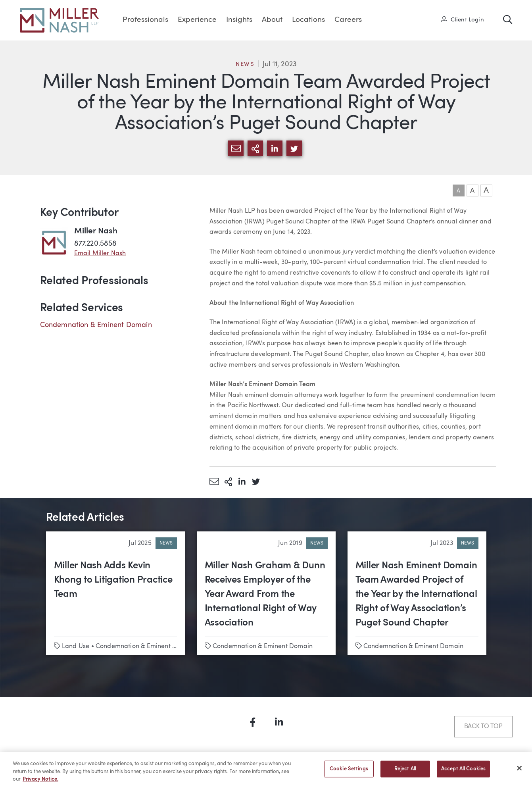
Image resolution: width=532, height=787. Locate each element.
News (245, 64)
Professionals (145, 20)
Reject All (405, 773)
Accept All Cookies (463, 773)
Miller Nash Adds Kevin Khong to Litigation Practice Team (113, 580)
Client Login (463, 19)
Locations (308, 20)
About (272, 20)
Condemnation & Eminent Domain (96, 325)
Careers (348, 20)
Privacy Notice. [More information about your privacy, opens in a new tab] (40, 783)
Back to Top (483, 727)
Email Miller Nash (100, 254)
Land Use (76, 647)
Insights (239, 20)
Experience (197, 20)
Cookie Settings (349, 773)
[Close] (519, 772)
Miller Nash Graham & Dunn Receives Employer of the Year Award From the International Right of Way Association (265, 595)
